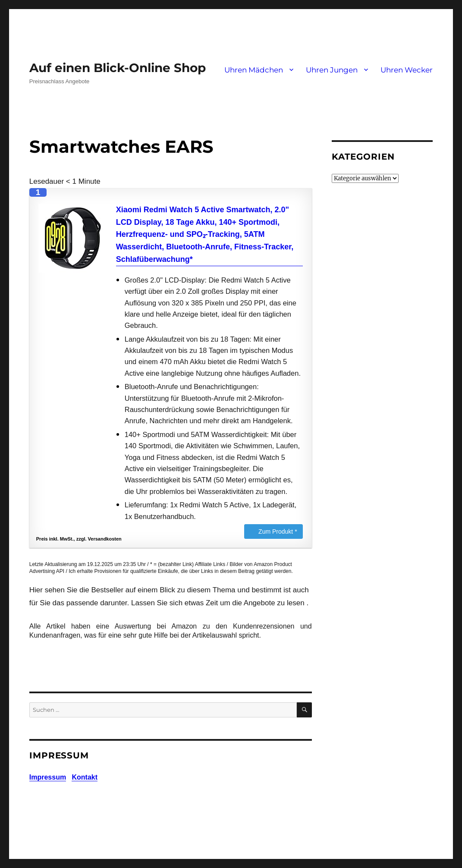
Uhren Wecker (407, 70)
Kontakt (85, 777)
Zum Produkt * (278, 531)
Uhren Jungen (332, 70)
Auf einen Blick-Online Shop (118, 68)
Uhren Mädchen (254, 70)
